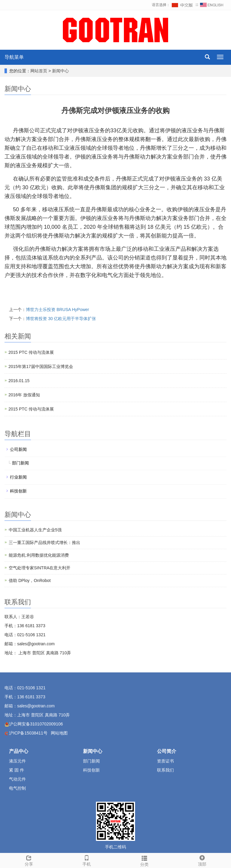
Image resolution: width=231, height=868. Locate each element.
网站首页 (39, 71)
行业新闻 (18, 477)
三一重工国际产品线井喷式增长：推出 (45, 542)
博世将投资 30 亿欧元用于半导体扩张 (61, 319)
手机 (87, 860)
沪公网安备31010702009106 (36, 724)
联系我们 (165, 770)
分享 (29, 860)
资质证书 (165, 761)
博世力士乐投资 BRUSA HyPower (57, 310)
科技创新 (18, 491)
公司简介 (167, 751)
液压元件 (17, 761)
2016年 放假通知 (24, 395)
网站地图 (59, 733)
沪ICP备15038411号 (28, 733)
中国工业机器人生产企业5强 (35, 530)
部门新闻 (20, 463)
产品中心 (19, 751)
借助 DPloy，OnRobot (30, 580)
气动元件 (17, 779)
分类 (144, 860)
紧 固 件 (17, 770)
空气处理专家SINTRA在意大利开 (40, 568)
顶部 (202, 860)
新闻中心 (60, 71)
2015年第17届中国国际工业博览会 (41, 366)
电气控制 (17, 788)
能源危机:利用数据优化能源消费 (39, 555)
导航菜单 (14, 57)
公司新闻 (18, 449)
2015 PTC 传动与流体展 (31, 352)
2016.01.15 (19, 381)
